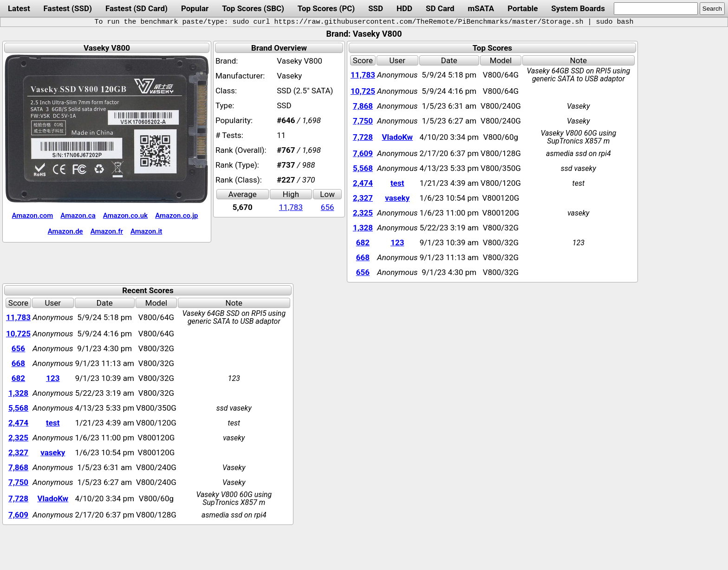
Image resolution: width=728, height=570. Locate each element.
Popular (195, 8)
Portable (523, 8)
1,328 (363, 228)
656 (328, 207)
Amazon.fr (107, 231)
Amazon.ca (78, 216)
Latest (19, 8)
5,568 (363, 168)
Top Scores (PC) (326, 8)
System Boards (578, 8)
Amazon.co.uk (125, 216)
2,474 (363, 183)
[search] (656, 9)
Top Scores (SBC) (253, 8)
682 (363, 242)
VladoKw (397, 137)
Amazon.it (146, 231)
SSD (376, 8)
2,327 (363, 198)
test (397, 183)
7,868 (363, 106)
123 (397, 242)
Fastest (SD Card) (136, 8)
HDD (404, 8)
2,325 (363, 213)
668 (363, 257)
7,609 (363, 153)
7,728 (363, 137)
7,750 (363, 121)
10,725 (363, 91)
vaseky (397, 198)
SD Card (440, 8)
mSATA (481, 8)
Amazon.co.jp (176, 216)
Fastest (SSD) (68, 8)
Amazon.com (32, 216)
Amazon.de (65, 231)
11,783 (291, 207)
